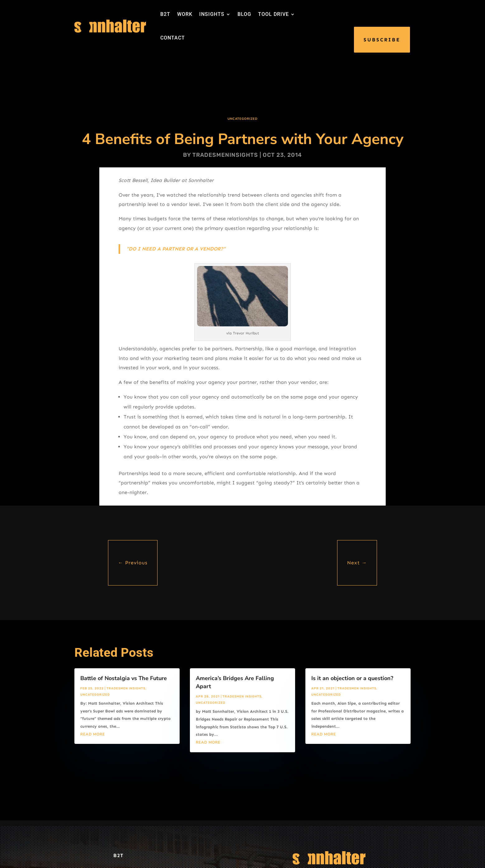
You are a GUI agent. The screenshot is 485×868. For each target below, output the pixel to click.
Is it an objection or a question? (352, 678)
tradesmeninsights (225, 155)
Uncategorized (243, 119)
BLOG (244, 14)
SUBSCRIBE (382, 40)
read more (93, 734)
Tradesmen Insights (126, 688)
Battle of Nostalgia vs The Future (124, 678)
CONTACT (173, 38)
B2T (165, 14)
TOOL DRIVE (273, 14)
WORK (185, 14)
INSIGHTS (212, 14)
